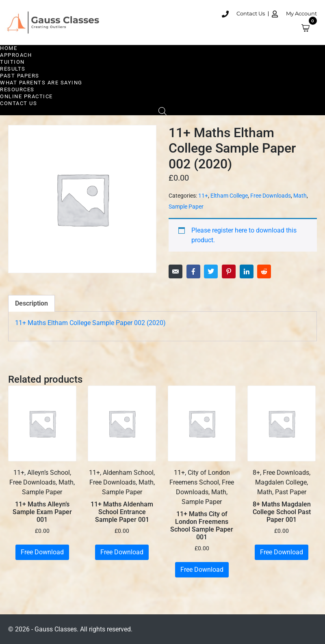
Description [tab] (31, 303)
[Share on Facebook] (193, 271)
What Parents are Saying (41, 83)
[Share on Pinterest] (229, 271)
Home (9, 48)
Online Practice (26, 96)
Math (300, 196)
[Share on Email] (175, 271)
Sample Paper (186, 207)
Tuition (12, 62)
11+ (203, 196)
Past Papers (20, 76)
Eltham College (229, 196)
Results (13, 69)
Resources (17, 89)
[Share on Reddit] (264, 271)
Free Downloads (271, 196)
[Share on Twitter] (211, 271)
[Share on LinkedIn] (247, 271)
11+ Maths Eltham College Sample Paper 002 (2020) (90, 323)
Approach (16, 55)
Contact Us (18, 103)
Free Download (42, 552)
